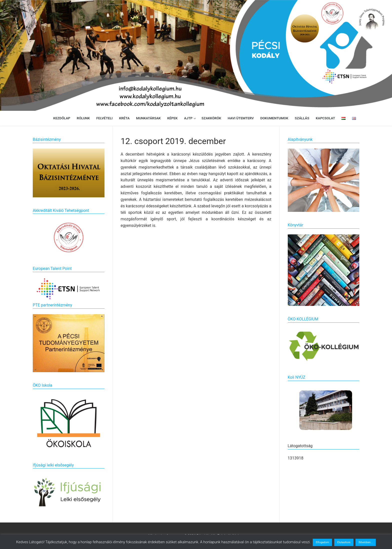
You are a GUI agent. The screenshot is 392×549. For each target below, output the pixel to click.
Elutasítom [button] (344, 542)
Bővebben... (366, 542)
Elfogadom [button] (322, 542)
